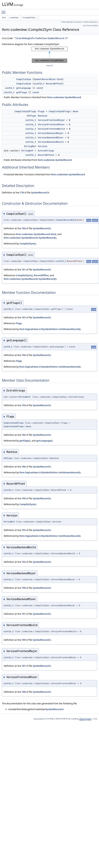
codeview (14, 18)
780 (24, 228)
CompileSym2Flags (25, 111)
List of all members (91, 26)
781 (24, 270)
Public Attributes (90, 22)
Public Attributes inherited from (37, 160)
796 (24, 355)
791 (24, 614)
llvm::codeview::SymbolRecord (64, 97)
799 (24, 498)
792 (24, 562)
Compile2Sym (29, 18)
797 (24, 317)
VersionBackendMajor (51, 133)
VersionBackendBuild (51, 142)
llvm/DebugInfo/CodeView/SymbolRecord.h (41, 38)
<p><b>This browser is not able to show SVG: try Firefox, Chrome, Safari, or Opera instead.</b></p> (50, 55)
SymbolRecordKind (45, 79)
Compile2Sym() (28, 244)
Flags (41, 111)
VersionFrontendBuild (51, 129)
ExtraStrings (46, 151)
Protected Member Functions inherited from (43, 174)
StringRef (30, 146)
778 (22, 193)
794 (24, 405)
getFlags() (25, 441)
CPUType (31, 116)
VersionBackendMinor (51, 138)
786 (24, 467)
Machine (43, 116)
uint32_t (39, 84)
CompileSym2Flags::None (64, 111)
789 (24, 640)
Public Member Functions (71, 22)
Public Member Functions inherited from (42, 97)
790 (24, 588)
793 (24, 530)
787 (24, 666)
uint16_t (31, 120)
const (40, 88)
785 (24, 435)
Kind (60, 79)
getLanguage (24, 88)
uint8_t (10, 88)
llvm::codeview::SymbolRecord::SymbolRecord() (30, 238)
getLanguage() (44, 441)
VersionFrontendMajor (51, 120)
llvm (4, 18)
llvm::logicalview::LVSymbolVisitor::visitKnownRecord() (50, 329)
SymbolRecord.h (40, 193)
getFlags (22, 92)
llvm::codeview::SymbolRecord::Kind (36, 234)
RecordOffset (54, 84)
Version (43, 146)
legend (50, 65)
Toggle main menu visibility (4, 11)
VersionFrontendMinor (51, 124)
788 (24, 692)
